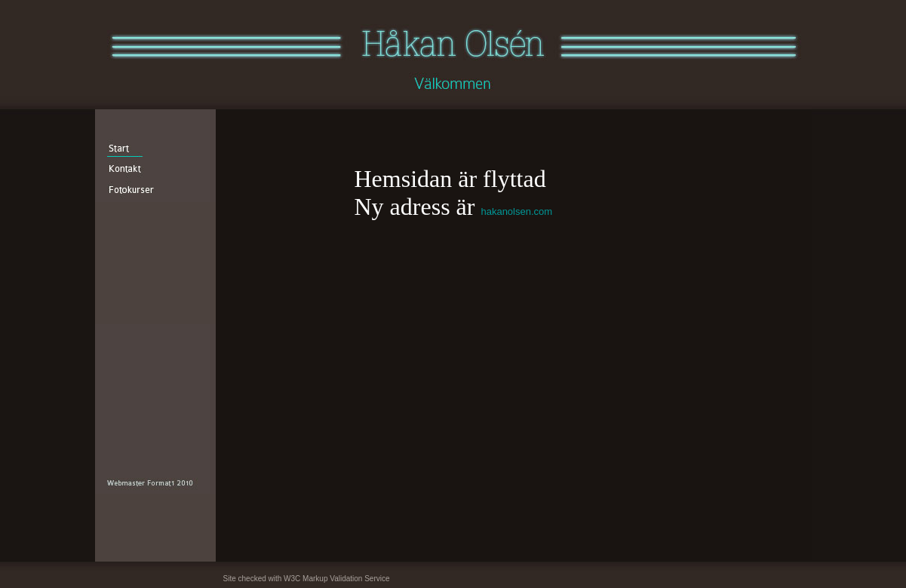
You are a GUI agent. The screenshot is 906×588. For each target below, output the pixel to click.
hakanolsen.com (516, 211)
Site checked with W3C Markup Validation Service (307, 579)
